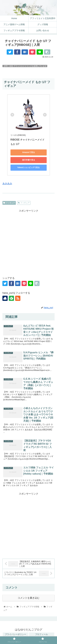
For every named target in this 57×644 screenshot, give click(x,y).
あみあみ (7, 183)
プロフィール (41, 634)
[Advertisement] (28, 242)
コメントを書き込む (29, 598)
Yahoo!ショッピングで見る (28, 167)
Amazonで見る (28, 152)
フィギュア (9, 203)
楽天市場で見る (29, 160)
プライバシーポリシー (16, 634)
